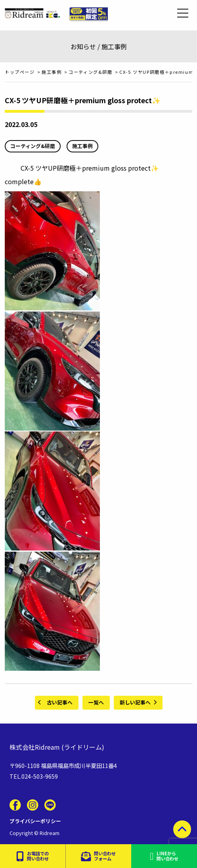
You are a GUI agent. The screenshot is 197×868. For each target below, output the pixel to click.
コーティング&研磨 (33, 146)
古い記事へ (60, 702)
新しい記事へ (135, 702)
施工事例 (82, 146)
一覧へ (96, 702)
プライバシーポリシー (35, 821)
